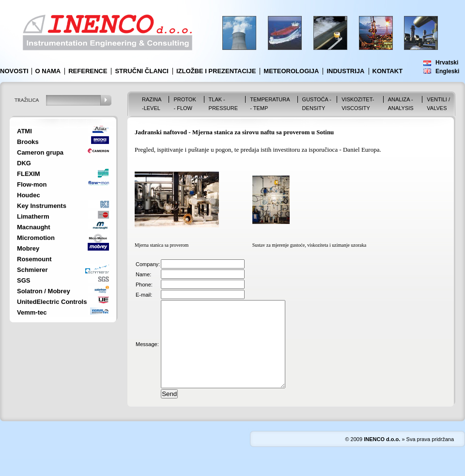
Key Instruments (42, 206)
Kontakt (388, 71)
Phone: (144, 285)
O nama (48, 71)
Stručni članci (142, 71)
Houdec (29, 195)
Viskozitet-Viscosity (358, 104)
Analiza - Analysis (401, 104)
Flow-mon (32, 184)
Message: (147, 353)
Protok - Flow (185, 104)
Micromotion (36, 238)
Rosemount (34, 259)
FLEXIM (29, 174)
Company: (148, 264)
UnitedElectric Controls (52, 302)
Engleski (447, 71)
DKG (24, 163)
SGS (23, 280)
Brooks (28, 142)
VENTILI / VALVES (438, 104)
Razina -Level (152, 104)
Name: (143, 274)
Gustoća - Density (317, 104)
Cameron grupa (40, 152)
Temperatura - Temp (270, 104)
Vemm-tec (32, 312)
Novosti (14, 71)
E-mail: (144, 295)
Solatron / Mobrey (44, 291)
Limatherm (33, 216)
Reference (88, 71)
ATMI (24, 131)
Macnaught (34, 227)
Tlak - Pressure (224, 104)
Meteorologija (291, 71)
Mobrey (28, 248)
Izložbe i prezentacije (216, 71)
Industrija (345, 71)
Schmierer (32, 270)
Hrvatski (447, 63)
